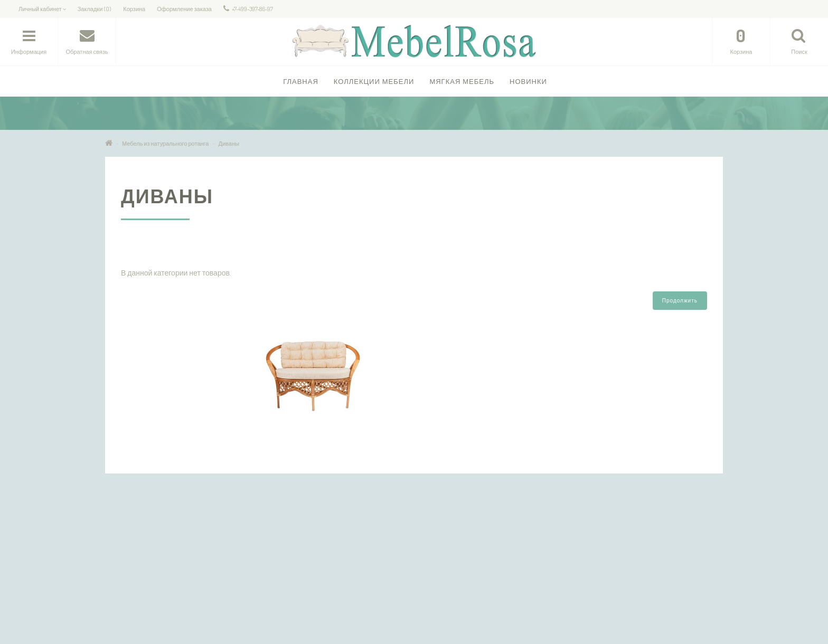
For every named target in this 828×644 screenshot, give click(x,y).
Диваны (229, 144)
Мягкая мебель (462, 81)
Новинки (528, 81)
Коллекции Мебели (374, 81)
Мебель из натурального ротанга (166, 144)
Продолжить (680, 300)
